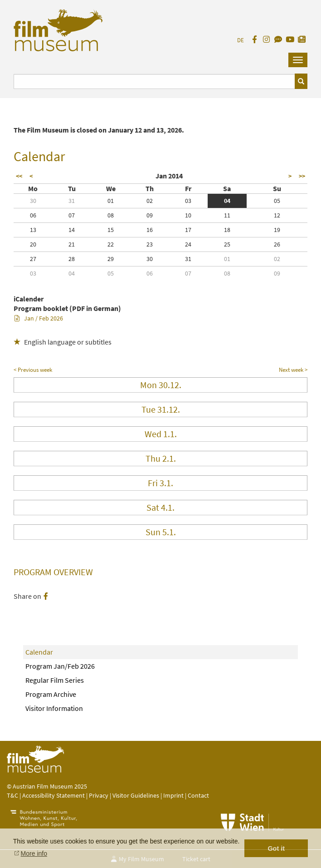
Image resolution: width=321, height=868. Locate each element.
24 (188, 244)
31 (72, 201)
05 (277, 201)
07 (72, 215)
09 (150, 215)
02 (150, 201)
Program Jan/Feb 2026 (60, 666)
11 (227, 215)
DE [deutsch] (241, 40)
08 (111, 215)
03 (188, 201)
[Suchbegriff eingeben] (154, 81)
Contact (198, 795)
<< (19, 176)
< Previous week (33, 370)
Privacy (99, 795)
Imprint (173, 795)
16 (150, 230)
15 (111, 230)
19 (277, 230)
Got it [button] (276, 848)
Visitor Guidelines (136, 795)
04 (227, 201)
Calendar (39, 652)
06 (33, 215)
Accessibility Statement (54, 795)
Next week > (293, 370)
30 (33, 201)
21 (72, 244)
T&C (12, 795)
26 (277, 244)
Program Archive (51, 694)
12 (277, 215)
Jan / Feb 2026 (39, 318)
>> (302, 176)
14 (72, 230)
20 (33, 244)
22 (111, 244)
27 (33, 259)
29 (111, 259)
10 (188, 215)
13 (33, 230)
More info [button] (34, 853)
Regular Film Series (55, 680)
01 (111, 201)
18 (227, 230)
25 (227, 244)
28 (72, 259)
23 (150, 244)
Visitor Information (54, 708)
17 (188, 230)
